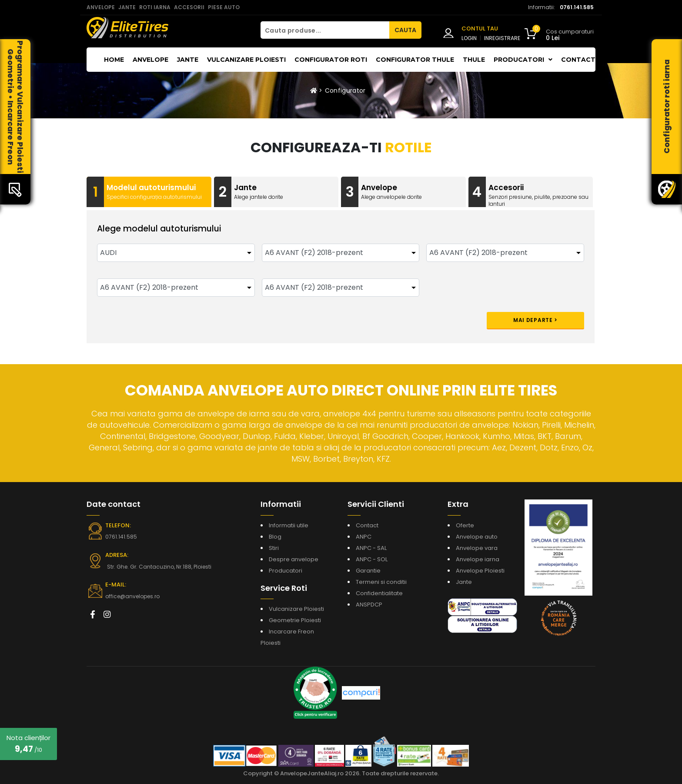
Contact (578, 60)
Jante (188, 60)
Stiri (274, 548)
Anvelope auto (477, 537)
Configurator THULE (415, 60)
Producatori (286, 571)
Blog (275, 537)
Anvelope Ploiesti (480, 571)
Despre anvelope (294, 559)
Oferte (465, 525)
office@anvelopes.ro (132, 596)
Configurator (345, 90)
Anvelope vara (477, 548)
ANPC (364, 537)
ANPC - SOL (372, 559)
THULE (474, 60)
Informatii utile (289, 525)
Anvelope (150, 60)
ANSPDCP (369, 605)
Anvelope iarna (478, 559)
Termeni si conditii (381, 582)
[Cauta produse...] (325, 30)
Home (114, 60)
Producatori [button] (523, 60)
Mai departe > (535, 320)
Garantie (368, 571)
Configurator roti (331, 60)
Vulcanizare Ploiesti (246, 60)
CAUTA (405, 30)
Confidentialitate (379, 593)
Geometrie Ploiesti (295, 620)
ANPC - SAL (371, 548)
